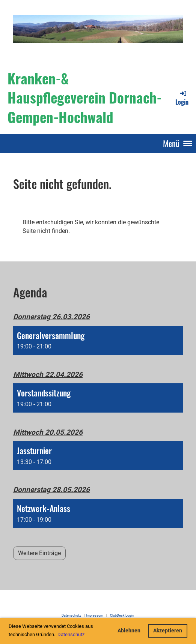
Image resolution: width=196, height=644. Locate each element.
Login (182, 98)
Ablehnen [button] (129, 631)
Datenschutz (71, 615)
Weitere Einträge (39, 553)
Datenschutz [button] (71, 634)
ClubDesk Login (123, 615)
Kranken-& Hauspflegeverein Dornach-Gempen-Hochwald (85, 97)
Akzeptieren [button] (168, 631)
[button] (98, 340)
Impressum (95, 615)
